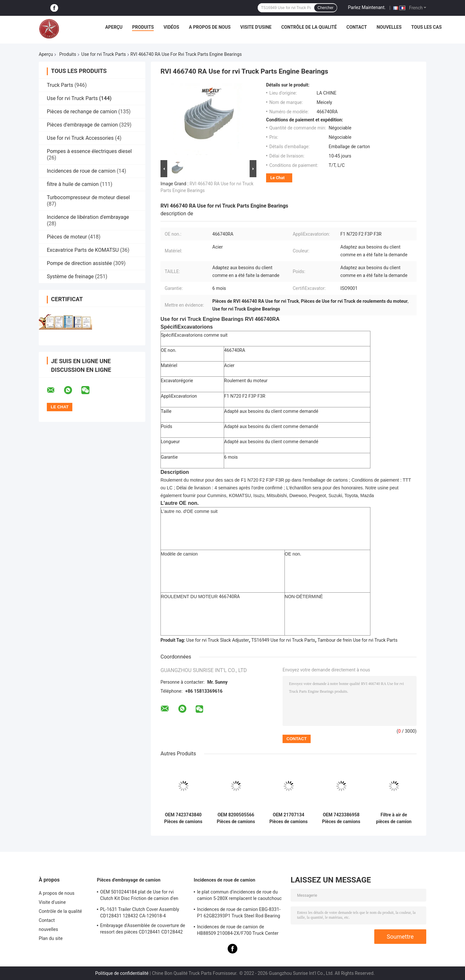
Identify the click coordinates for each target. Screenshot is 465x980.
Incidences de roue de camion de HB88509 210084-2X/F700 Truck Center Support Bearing (238, 931)
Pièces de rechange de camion (82, 112)
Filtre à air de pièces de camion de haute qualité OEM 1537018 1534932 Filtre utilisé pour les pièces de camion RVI (394, 818)
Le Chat (277, 178)
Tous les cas (427, 27)
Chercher (325, 8)
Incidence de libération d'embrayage (88, 217)
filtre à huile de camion (73, 184)
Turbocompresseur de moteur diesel (88, 197)
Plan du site (51, 938)
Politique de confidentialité (122, 973)
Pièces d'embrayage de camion (82, 125)
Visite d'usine (256, 27)
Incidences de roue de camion (81, 171)
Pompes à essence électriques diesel (89, 151)
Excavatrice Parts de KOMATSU (83, 250)
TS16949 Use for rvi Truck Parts (283, 640)
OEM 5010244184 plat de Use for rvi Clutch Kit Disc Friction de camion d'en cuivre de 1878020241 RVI (139, 896)
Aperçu (114, 27)
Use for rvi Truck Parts (104, 54)
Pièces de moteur (67, 237)
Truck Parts (60, 85)
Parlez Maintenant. (367, 7)
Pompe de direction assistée (79, 263)
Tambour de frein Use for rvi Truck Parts (357, 640)
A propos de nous (210, 27)
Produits (143, 27)
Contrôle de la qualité (309, 27)
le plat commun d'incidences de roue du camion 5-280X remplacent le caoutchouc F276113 (239, 896)
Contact (357, 27)
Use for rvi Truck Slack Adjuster (218, 640)
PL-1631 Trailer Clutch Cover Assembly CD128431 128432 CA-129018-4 (140, 913)
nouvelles (389, 27)
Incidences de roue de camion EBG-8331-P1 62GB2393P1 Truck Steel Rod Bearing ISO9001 (239, 914)
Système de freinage (70, 276)
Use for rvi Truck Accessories (80, 138)
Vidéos (171, 27)
